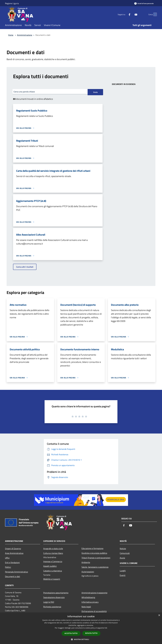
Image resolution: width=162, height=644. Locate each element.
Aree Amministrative (14, 553)
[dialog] (81, 628)
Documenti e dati (13, 576)
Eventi (123, 575)
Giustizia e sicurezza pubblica (94, 553)
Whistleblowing (88, 597)
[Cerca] (154, 14)
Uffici (7, 558)
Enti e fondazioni (12, 562)
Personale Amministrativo (16, 572)
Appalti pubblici (50, 566)
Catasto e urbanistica (53, 571)
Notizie (123, 549)
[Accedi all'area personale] (144, 3)
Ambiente (86, 562)
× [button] (159, 615)
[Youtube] (131, 14)
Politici (8, 567)
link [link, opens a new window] (106, 628)
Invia (95, 92)
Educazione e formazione (92, 548)
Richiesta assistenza (52, 607)
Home (11, 35)
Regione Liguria (12, 3)
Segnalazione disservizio (54, 597)
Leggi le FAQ (49, 602)
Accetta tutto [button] (71, 633)
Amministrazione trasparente (94, 593)
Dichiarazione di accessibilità (94, 611)
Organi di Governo (13, 549)
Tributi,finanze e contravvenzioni (96, 558)
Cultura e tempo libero (53, 553)
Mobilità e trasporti (52, 579)
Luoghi (123, 571)
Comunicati (125, 553)
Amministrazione (25, 35)
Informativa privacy (90, 602)
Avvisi (122, 558)
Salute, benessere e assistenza (95, 567)
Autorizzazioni (88, 572)
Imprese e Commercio (53, 561)
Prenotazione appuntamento (56, 593)
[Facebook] (124, 14)
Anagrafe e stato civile (53, 549)
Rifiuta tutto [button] (91, 633)
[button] (81, 639)
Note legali (86, 607)
